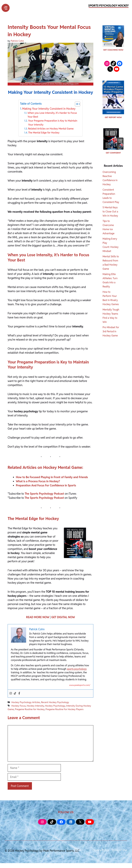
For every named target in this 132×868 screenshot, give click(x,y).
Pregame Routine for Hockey (30, 709)
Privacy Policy (101, 850)
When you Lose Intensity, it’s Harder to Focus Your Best (52, 115)
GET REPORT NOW (113, 117)
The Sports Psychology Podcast (44, 494)
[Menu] (6, 8)
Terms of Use (119, 850)
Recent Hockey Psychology (55, 702)
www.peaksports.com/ (80, 685)
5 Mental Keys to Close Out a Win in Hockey (110, 212)
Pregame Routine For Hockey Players (65, 709)
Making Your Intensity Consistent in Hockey (49, 109)
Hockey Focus (18, 706)
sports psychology (77, 669)
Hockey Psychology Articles (26, 702)
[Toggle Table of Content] (76, 104)
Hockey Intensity (35, 706)
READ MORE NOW (38, 617)
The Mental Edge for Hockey (44, 133)
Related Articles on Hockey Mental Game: (51, 129)
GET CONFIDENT (113, 153)
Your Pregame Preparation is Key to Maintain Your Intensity (53, 123)
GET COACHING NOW (113, 50)
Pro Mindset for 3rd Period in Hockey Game (111, 331)
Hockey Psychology (55, 706)
